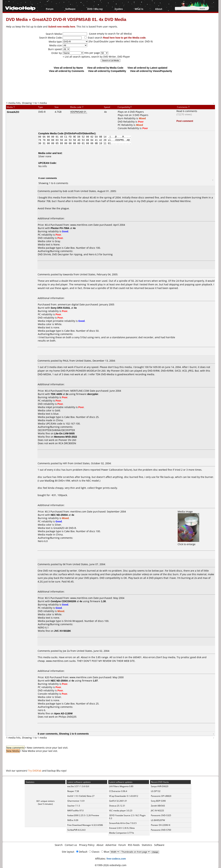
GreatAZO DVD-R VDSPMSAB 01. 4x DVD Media (79, 19)
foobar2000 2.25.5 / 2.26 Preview (83, 815)
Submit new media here (62, 27)
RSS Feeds (134, 845)
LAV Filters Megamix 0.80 (121, 786)
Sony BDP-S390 (158, 801)
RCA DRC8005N (67, 443)
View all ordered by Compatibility (107, 71)
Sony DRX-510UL (61, 308)
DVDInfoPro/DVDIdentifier (80, 133)
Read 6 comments (187, 111)
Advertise (111, 845)
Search (59, 845)
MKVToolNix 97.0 (75, 811)
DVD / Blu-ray (95, 9)
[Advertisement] (110, 87)
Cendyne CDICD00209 (63, 601)
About (158, 9)
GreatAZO (13, 112)
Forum (50, 9)
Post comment (185, 121)
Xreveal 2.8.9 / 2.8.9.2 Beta (122, 828)
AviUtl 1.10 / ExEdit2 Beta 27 (81, 796)
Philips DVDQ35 (68, 717)
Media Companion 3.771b (121, 833)
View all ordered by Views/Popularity (151, 71)
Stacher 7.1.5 (74, 806)
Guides (119, 9)
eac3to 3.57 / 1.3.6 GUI (78, 786)
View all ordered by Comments (66, 71)
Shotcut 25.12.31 (117, 806)
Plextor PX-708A (60, 228)
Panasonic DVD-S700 (161, 830)
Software (70, 9)
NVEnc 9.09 (73, 820)
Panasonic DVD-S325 (161, 815)
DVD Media (17, 19)
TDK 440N (56, 394)
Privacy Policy (87, 845)
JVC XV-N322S (157, 811)
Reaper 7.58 (73, 791)
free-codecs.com (116, 859)
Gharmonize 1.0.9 (76, 801)
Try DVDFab (35, 771)
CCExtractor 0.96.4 (118, 791)
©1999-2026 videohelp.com (111, 865)
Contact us (71, 845)
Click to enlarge (188, 543)
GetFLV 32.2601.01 (118, 801)
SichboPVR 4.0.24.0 (76, 830)
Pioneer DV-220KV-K (161, 825)
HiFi (65, 463)
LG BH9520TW (158, 820)
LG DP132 (156, 791)
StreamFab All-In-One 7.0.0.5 (123, 823)
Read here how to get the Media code (124, 38)
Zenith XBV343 (158, 806)
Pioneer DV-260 (67, 440)
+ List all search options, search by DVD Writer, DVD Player (96, 57)
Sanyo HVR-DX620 (160, 786)
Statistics (147, 845)
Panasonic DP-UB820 (161, 796)
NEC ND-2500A (59, 515)
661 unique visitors (45, 801)
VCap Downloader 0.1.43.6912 (124, 796)
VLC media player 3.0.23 (121, 811)
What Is (139, 9)
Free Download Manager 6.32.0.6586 (85, 825)
